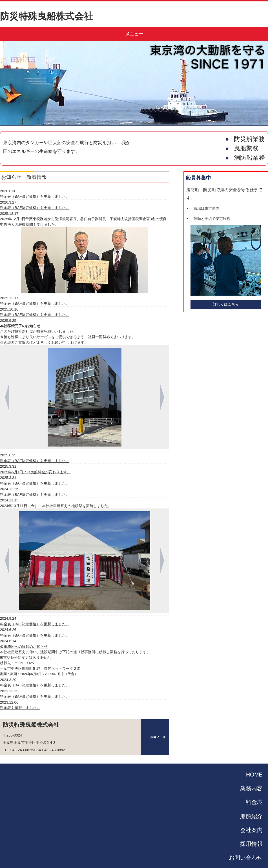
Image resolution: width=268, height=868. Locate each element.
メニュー (134, 34)
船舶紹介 (251, 816)
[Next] (162, 397)
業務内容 (251, 788)
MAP (155, 737)
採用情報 (251, 844)
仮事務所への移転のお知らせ (24, 647)
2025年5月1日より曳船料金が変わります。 (35, 472)
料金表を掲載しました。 (20, 708)
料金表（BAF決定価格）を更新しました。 (35, 196)
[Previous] (7, 397)
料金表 (254, 802)
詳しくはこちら (226, 304)
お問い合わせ (246, 858)
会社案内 (251, 830)
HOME (254, 775)
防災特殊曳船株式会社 (46, 16)
